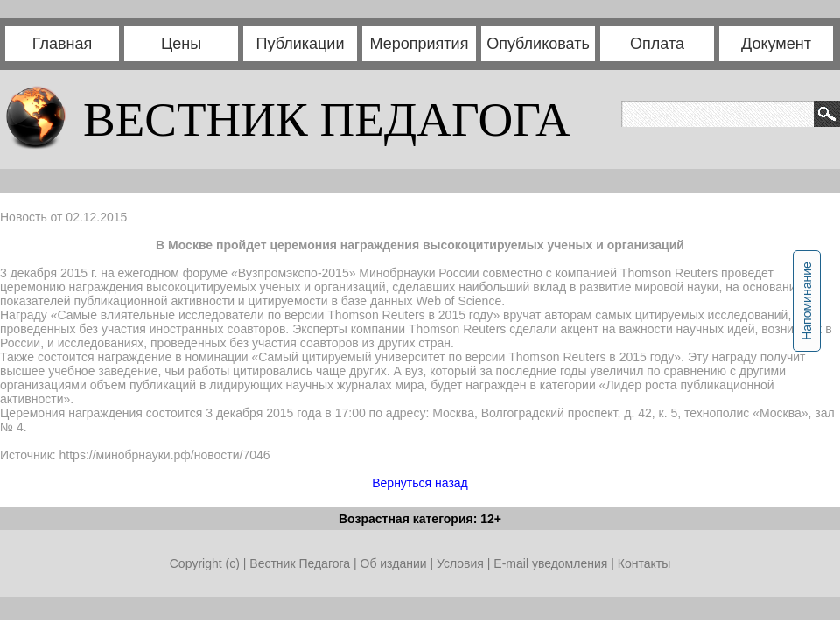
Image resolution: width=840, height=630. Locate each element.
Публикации (301, 44)
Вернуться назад (420, 483)
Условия (462, 563)
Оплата (657, 44)
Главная (63, 44)
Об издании (394, 563)
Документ (776, 44)
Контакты (644, 563)
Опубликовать (538, 44)
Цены (181, 44)
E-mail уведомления (550, 563)
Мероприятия (420, 44)
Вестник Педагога (301, 563)
